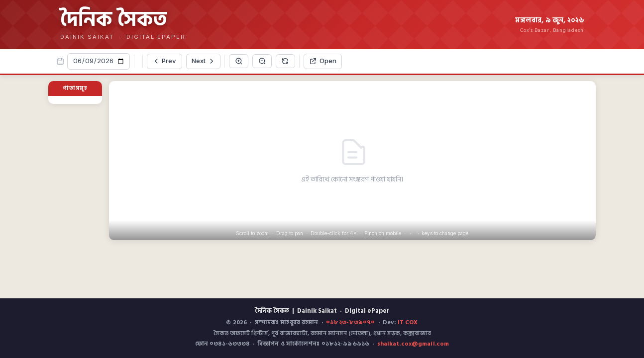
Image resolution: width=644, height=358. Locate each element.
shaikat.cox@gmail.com (413, 344)
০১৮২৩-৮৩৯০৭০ (350, 322)
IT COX (408, 322)
